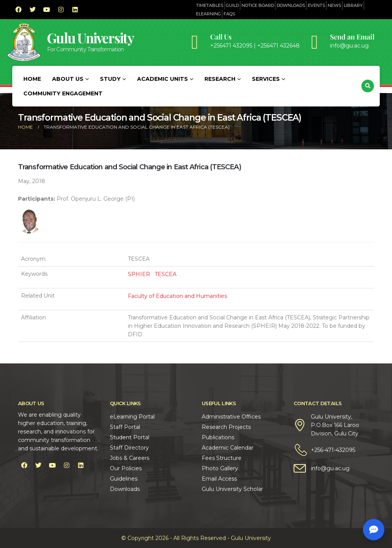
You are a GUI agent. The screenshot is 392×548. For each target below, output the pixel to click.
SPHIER (139, 274)
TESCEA (166, 274)
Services (266, 79)
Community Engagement (63, 93)
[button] (368, 86)
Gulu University (90, 38)
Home (32, 79)
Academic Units (163, 79)
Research (220, 79)
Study (110, 79)
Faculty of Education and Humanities (177, 296)
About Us (68, 79)
